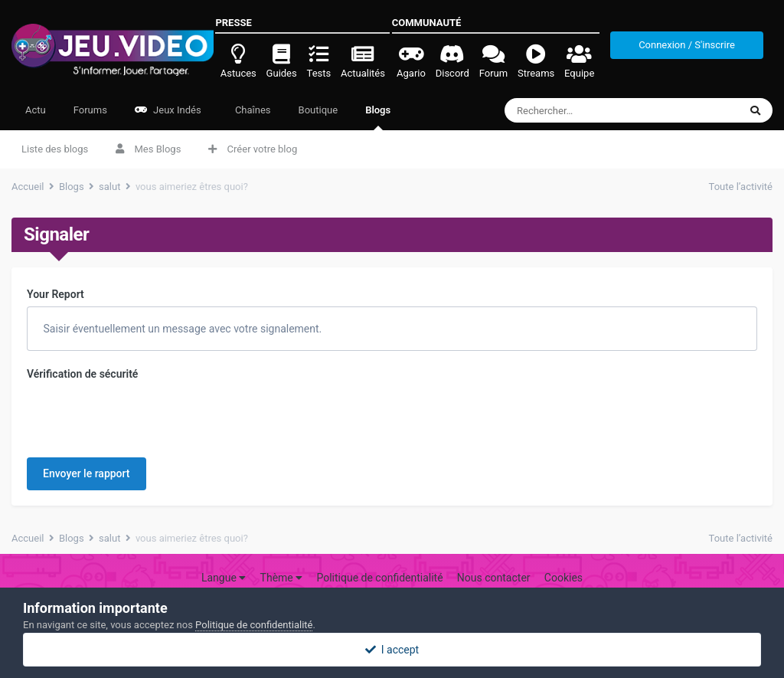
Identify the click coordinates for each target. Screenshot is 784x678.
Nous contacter (494, 578)
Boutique (318, 110)
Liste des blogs (55, 149)
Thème (282, 578)
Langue (224, 578)
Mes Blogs (148, 149)
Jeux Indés (168, 110)
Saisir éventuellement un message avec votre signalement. (181, 329)
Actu (36, 110)
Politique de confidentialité (379, 578)
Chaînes (252, 110)
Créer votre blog (253, 149)
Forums (90, 110)
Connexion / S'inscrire (687, 45)
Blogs (378, 117)
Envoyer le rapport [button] (87, 473)
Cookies (563, 578)
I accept (392, 650)
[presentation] (143, 416)
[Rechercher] (594, 110)
